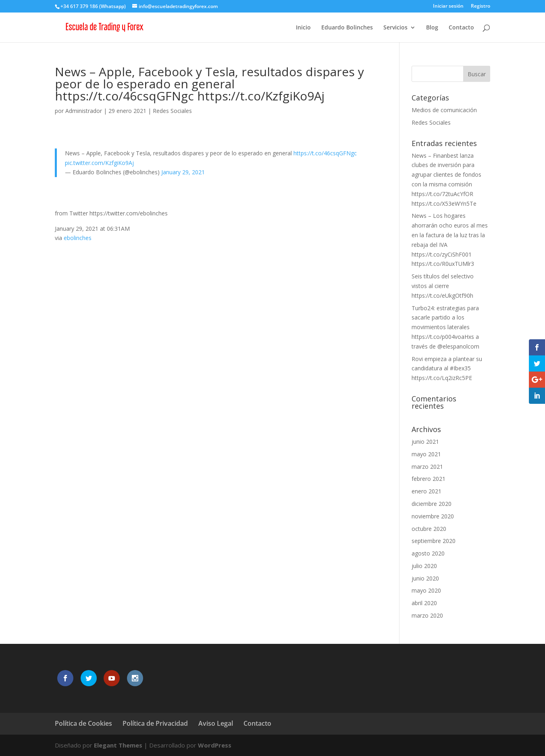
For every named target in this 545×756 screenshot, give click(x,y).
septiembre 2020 (434, 541)
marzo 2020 (427, 615)
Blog (432, 28)
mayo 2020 (426, 590)
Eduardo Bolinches (347, 28)
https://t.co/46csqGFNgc (325, 153)
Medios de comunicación (444, 110)
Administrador (84, 111)
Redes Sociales (172, 111)
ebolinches (78, 238)
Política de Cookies (83, 723)
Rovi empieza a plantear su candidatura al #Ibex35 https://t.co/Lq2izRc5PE (447, 369)
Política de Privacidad (155, 723)
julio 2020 (424, 566)
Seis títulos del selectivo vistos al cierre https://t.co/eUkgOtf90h (443, 286)
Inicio (303, 28)
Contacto (461, 28)
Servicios (395, 28)
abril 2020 (424, 603)
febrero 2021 (429, 479)
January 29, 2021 (183, 172)
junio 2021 (425, 442)
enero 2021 (426, 491)
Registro (481, 6)
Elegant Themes (118, 745)
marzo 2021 (427, 467)
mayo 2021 (426, 454)
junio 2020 (425, 578)
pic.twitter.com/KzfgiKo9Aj (99, 163)
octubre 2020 (429, 529)
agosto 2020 (428, 553)
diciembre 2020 (432, 504)
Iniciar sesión (448, 6)
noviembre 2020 (433, 516)
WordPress (215, 745)
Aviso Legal (216, 723)
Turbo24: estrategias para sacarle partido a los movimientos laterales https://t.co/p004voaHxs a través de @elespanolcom (445, 327)
